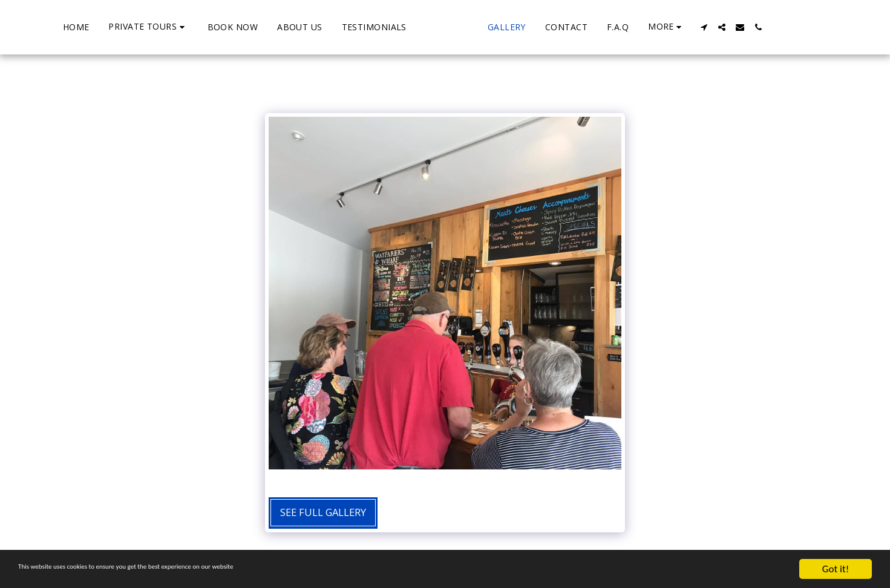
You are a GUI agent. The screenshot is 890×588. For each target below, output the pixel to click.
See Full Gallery (323, 512)
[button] (104, 27)
